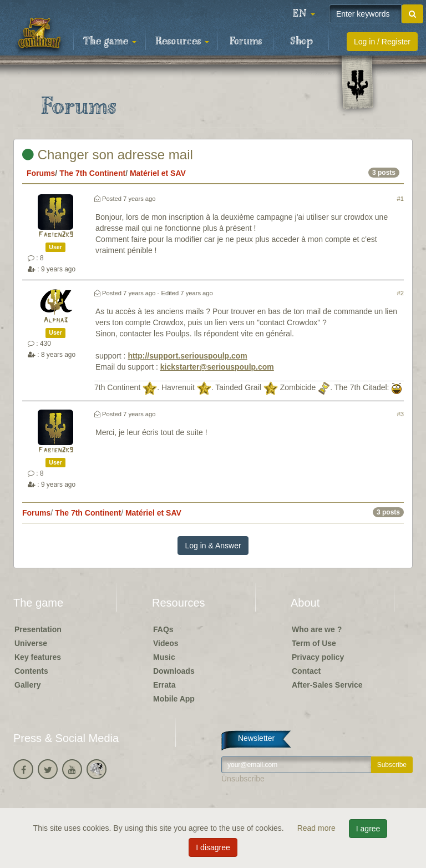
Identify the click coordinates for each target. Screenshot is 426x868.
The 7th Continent (92, 173)
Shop (301, 42)
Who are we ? (317, 629)
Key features (38, 657)
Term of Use (314, 643)
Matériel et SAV (158, 173)
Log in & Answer (213, 546)
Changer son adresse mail (108, 155)
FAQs (163, 629)
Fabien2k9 (56, 235)
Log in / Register (382, 42)
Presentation (38, 629)
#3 (400, 414)
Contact (306, 671)
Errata (164, 685)
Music (164, 657)
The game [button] (110, 42)
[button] (304, 14)
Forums (246, 42)
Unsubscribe (243, 779)
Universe (31, 643)
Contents (31, 671)
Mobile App (174, 699)
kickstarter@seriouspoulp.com (217, 367)
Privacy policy (318, 657)
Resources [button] (182, 42)
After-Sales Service (327, 685)
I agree (368, 829)
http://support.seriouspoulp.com (187, 356)
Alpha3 (55, 321)
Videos (166, 643)
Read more (318, 828)
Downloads (174, 671)
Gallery (27, 685)
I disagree (213, 847)
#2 (400, 293)
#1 (400, 199)
